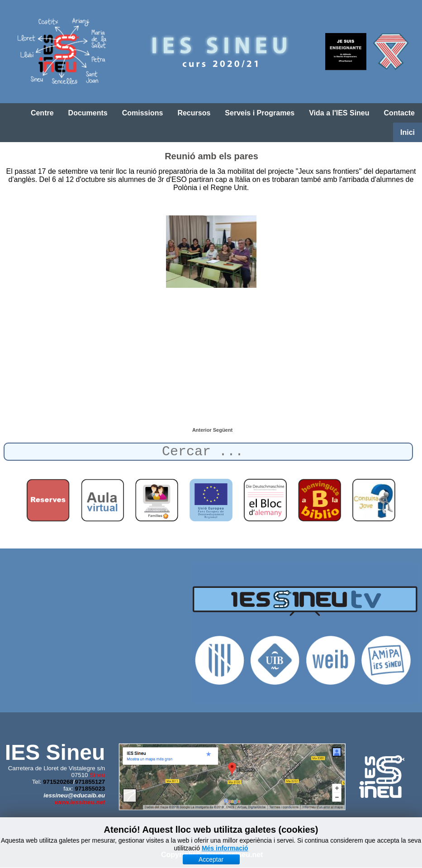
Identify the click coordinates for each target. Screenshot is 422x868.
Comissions (143, 113)
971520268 (58, 782)
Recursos (194, 113)
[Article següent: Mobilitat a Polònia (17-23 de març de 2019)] (223, 430)
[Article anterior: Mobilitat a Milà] (203, 430)
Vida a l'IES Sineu (339, 113)
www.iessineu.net (80, 802)
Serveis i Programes (260, 113)
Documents (88, 113)
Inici (408, 132)
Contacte (399, 113)
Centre (42, 113)
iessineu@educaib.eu (74, 795)
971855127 (90, 782)
